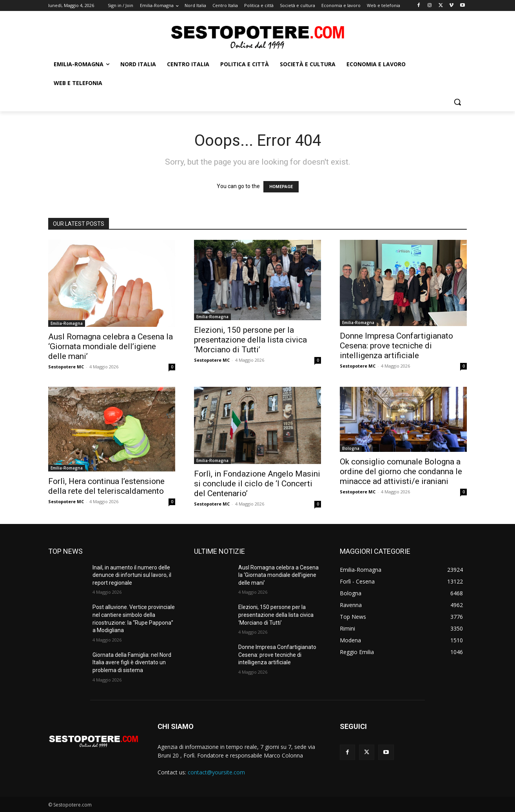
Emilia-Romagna (67, 323)
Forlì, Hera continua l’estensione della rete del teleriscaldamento (106, 486)
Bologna (351, 448)
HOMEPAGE (281, 187)
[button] (457, 102)
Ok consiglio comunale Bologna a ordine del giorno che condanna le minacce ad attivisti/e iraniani (401, 471)
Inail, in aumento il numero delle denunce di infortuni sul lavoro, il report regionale (132, 575)
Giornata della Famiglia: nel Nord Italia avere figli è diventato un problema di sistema (132, 662)
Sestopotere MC (66, 367)
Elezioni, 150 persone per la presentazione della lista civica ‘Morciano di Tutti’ (250, 340)
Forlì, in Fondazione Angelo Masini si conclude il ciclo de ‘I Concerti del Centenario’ (257, 484)
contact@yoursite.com (216, 772)
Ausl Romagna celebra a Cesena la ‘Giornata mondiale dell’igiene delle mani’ (111, 346)
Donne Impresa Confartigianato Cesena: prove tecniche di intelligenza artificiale (396, 346)
